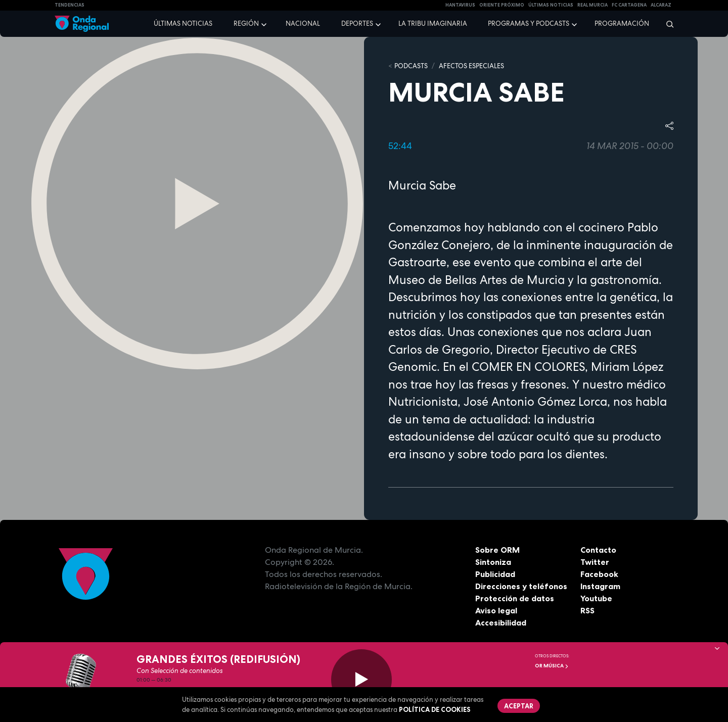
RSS (587, 610)
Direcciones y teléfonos (521, 586)
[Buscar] (667, 24)
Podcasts (411, 66)
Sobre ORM (497, 550)
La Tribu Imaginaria (433, 23)
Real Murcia (593, 5)
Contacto (598, 550)
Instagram (600, 586)
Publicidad (495, 574)
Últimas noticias (183, 23)
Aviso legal (496, 610)
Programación (622, 23)
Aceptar (519, 706)
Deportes (357, 23)
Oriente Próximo (502, 5)
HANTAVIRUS (460, 5)
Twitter (595, 562)
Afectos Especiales (471, 66)
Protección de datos (515, 598)
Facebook (599, 574)
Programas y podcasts (529, 23)
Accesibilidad (501, 622)
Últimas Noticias (551, 5)
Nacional (303, 23)
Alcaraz (661, 5)
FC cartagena (629, 5)
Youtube (596, 598)
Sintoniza (493, 562)
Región (246, 23)
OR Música (552, 666)
